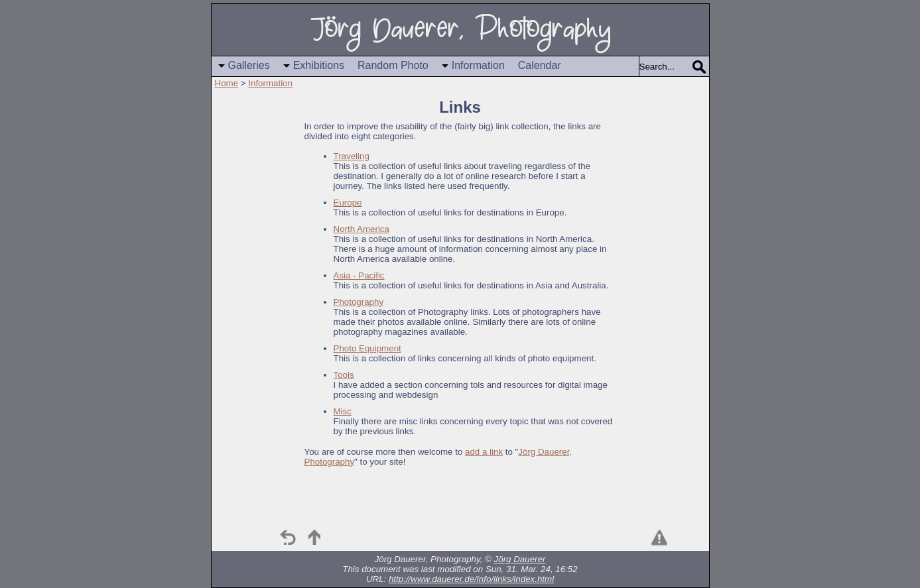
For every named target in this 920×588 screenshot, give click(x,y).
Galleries (249, 65)
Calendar (540, 65)
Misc (343, 411)
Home (227, 83)
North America (361, 229)
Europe (348, 203)
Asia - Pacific (359, 275)
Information (478, 65)
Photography (359, 302)
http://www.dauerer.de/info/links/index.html (471, 579)
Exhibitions (319, 65)
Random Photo (393, 65)
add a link (484, 452)
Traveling (352, 156)
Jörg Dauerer (520, 559)
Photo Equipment (367, 348)
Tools (344, 375)
